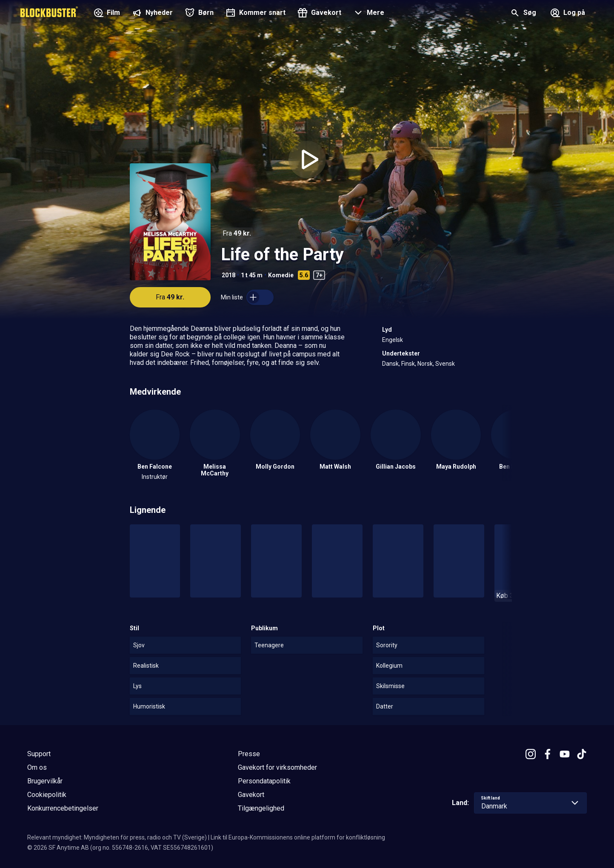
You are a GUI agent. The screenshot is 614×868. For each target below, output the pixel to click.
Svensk (445, 364)
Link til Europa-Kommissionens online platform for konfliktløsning (298, 837)
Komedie (281, 275)
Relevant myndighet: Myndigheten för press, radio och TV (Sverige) (117, 837)
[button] (368, 14)
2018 (228, 275)
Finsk (408, 364)
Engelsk (393, 340)
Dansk (390, 364)
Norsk (425, 364)
